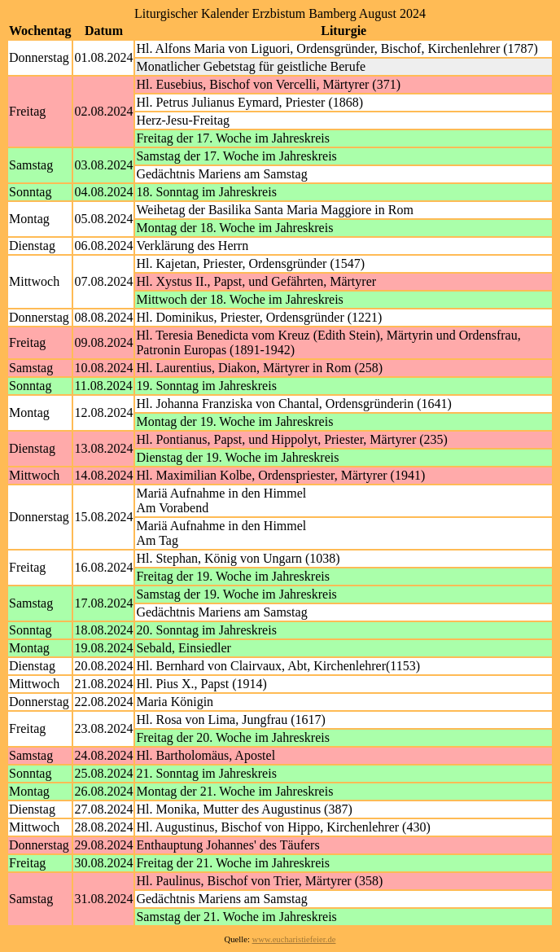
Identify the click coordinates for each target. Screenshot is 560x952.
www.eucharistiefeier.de (294, 939)
